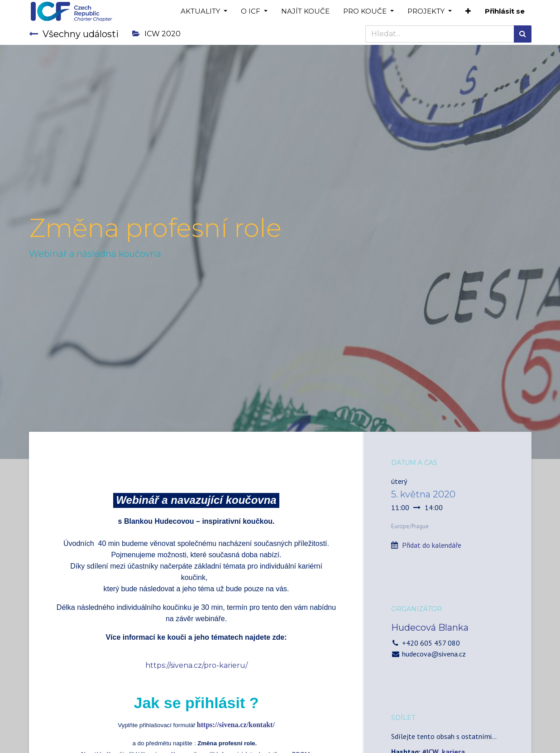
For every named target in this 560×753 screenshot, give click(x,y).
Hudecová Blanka (430, 627)
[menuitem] (305, 12)
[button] (468, 12)
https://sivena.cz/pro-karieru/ (196, 665)
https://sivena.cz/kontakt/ (236, 725)
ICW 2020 (156, 34)
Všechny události (74, 34)
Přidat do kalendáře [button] (432, 545)
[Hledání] (523, 34)
